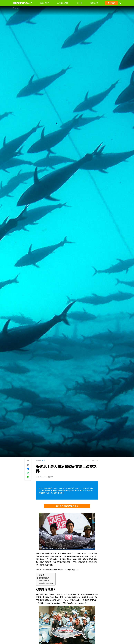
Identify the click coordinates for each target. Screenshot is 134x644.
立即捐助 (111, 3)
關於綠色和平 (44, 3)
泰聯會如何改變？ (45, 581)
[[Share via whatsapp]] (28, 473)
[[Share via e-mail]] (28, 465)
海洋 (43, 460)
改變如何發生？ (44, 578)
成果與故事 (94, 3)
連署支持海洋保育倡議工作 (67, 506)
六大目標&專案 (63, 3)
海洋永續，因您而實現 (46, 583)
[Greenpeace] (22, 5)
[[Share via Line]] (28, 477)
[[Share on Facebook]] (28, 469)
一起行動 (79, 3)
